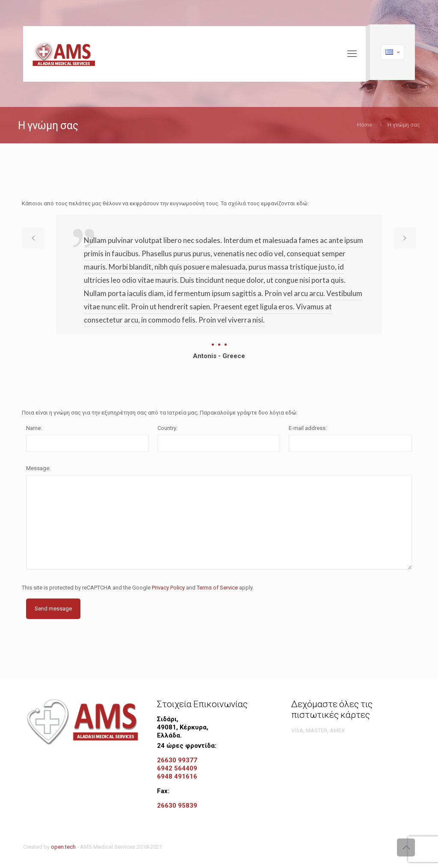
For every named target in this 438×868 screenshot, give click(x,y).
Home (365, 125)
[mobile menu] (352, 54)
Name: (34, 428)
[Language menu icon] (392, 52)
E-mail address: (308, 428)
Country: (167, 428)
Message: (38, 468)
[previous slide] (33, 238)
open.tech (63, 847)
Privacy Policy (168, 588)
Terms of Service (217, 588)
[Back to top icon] (406, 847)
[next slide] (405, 238)
